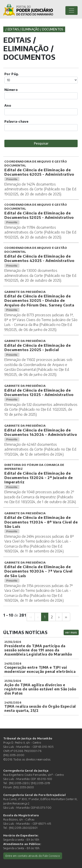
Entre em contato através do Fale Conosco (33, 856)
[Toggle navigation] (72, 11)
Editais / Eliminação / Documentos (36, 29)
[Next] (59, 617)
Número (11, 90)
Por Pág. (12, 74)
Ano (8, 105)
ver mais (71, 632)
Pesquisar (41, 143)
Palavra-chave (16, 121)
